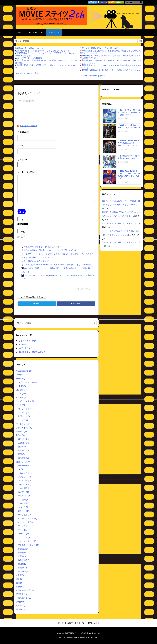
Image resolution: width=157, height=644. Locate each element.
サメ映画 (21, 397)
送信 (22, 212)
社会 (19, 587)
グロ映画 (24, 488)
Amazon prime (24, 371)
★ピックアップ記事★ (28, 126)
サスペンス (24, 496)
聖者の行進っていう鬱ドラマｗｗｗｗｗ (119, 223)
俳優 (22, 447)
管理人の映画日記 (25, 590)
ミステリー (24, 537)
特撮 (19, 579)
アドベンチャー (27, 481)
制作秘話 (24, 450)
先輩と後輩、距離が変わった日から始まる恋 (99, 48)
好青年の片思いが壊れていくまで (29, 48)
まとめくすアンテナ (27, 341)
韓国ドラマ (24, 416)
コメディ (24, 492)
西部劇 (22, 564)
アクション (25, 477)
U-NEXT (21, 386)
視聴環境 (22, 594)
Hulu (19, 375)
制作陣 (21, 435)
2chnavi (22, 344)
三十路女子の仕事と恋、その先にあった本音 (43, 247)
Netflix (21, 378)
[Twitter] (37, 304)
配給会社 (21, 605)
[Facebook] (76, 304)
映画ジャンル (24, 462)
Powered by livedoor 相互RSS (28, 73)
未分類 (20, 575)
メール (21, 146)
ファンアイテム (24, 428)
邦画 (22, 568)
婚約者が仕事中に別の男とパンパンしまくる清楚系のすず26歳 (43, 51)
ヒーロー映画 (26, 522)
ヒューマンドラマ (28, 518)
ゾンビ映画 (25, 515)
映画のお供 (25, 598)
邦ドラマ (24, 413)
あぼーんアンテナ (26, 348)
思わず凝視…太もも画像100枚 (29, 58)
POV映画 (23, 466)
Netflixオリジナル (27, 382)
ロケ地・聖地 (25, 439)
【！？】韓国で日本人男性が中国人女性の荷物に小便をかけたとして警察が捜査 (58, 265)
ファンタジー (25, 526)
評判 (20, 602)
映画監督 (24, 458)
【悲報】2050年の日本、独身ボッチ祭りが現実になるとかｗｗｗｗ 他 (111, 70)
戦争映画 (24, 560)
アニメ (21, 394)
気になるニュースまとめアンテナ (33, 352)
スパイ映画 (24, 503)
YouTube (21, 390)
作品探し (22, 431)
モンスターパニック (29, 545)
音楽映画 (24, 571)
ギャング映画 (25, 484)
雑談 (20, 609)
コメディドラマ (26, 409)
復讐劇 (22, 553)
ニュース (22, 420)
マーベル (24, 534)
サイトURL (23, 160)
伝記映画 (23, 549)
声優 (21, 454)
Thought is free (92, 637)
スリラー (24, 511)
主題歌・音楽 (25, 443)
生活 (19, 583)
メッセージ (26, 172)
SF (21, 469)
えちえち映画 (25, 473)
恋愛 (22, 556)
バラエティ (23, 424)
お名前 (23, 132)
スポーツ (23, 507)
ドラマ (21, 405)
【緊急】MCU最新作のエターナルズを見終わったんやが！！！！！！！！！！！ (130, 143)
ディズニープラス (25, 401)
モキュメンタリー (27, 541)
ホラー (23, 530)
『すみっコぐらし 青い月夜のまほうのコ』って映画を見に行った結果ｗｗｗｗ (129, 112)
